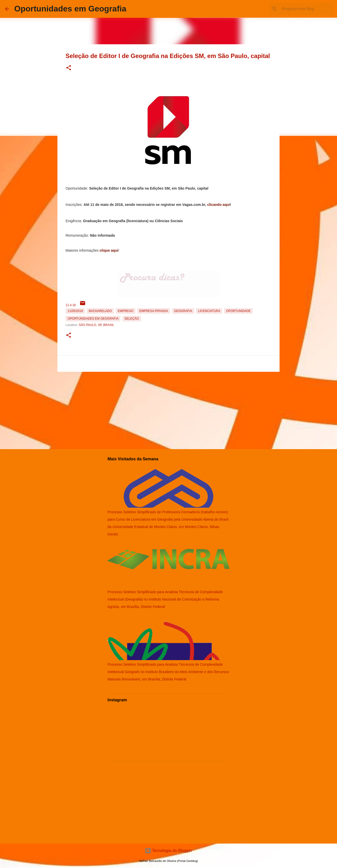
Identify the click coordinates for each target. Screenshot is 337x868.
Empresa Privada (154, 311)
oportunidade (238, 311)
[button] (69, 68)
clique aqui (109, 250)
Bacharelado (100, 311)
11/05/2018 (75, 311)
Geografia (183, 311)
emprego (125, 311)
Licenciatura (209, 311)
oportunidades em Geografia (93, 319)
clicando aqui (218, 205)
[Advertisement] (168, 409)
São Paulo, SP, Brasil (96, 325)
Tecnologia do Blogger (169, 851)
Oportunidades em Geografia (70, 9)
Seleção (132, 319)
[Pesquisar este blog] (306, 9)
